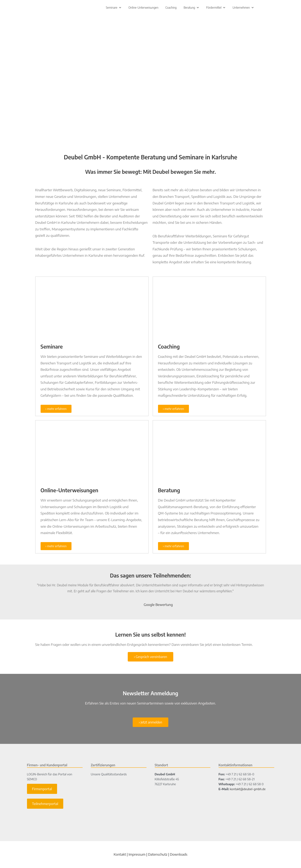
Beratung (191, 8)
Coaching (171, 8)
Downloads (179, 855)
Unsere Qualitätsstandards (109, 775)
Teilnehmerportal (45, 805)
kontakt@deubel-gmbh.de (248, 790)
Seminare (114, 8)
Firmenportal (42, 790)
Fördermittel (216, 8)
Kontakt (120, 855)
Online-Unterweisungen (143, 8)
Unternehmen (243, 8)
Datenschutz (158, 855)
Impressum (137, 855)
